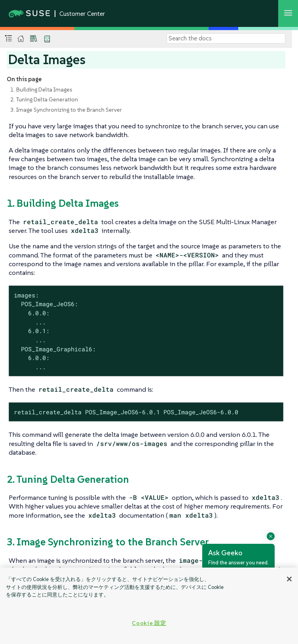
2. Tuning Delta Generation (44, 99)
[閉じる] (289, 579)
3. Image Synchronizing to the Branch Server (66, 110)
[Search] (226, 38)
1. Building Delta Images (41, 90)
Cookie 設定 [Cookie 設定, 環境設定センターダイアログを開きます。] (149, 623)
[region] (149, 606)
